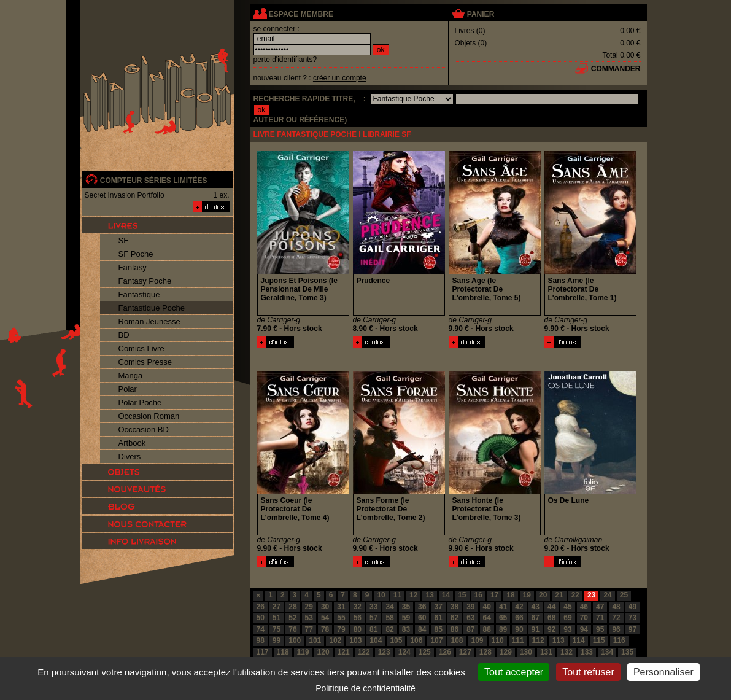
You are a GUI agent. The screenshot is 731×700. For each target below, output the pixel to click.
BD (124, 335)
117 (263, 652)
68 (551, 618)
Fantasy (133, 267)
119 (303, 652)
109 (478, 640)
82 (389, 629)
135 (627, 652)
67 (536, 618)
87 (470, 629)
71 (600, 618)
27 (277, 607)
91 (536, 629)
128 (485, 652)
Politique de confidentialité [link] (365, 688)
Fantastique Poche (152, 308)
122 (364, 652)
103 (355, 640)
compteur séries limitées (154, 181)
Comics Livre (141, 348)
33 (373, 607)
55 (341, 618)
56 (358, 618)
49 (632, 607)
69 (567, 618)
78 (325, 629)
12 (413, 595)
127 (465, 652)
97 (632, 629)
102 (335, 640)
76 (292, 629)
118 (283, 652)
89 (503, 629)
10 (381, 595)
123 (384, 652)
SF (124, 240)
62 (454, 618)
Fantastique (139, 294)
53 (309, 618)
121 (344, 652)
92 (551, 629)
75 (277, 629)
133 (587, 652)
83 (406, 629)
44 (551, 607)
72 (616, 618)
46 (584, 607)
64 (487, 618)
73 (632, 618)
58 (389, 618)
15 (462, 595)
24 (607, 595)
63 (470, 618)
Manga (131, 375)
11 (397, 595)
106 (416, 640)
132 (567, 652)
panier (481, 14)
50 (261, 618)
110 (498, 640)
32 (358, 607)
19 (527, 595)
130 (526, 652)
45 (567, 607)
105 (396, 640)
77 (309, 629)
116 (619, 640)
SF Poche (136, 254)
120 (323, 652)
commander (616, 69)
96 (616, 629)
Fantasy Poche (145, 281)
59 (406, 618)
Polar (128, 389)
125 (425, 652)
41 (503, 607)
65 (503, 618)
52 (292, 618)
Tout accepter (514, 672)
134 (607, 652)
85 (438, 629)
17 (494, 595)
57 (373, 618)
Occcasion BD (144, 430)
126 (445, 652)
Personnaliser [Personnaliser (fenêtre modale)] (663, 672)
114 (579, 640)
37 (438, 607)
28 (292, 607)
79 (341, 629)
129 (506, 652)
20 (543, 595)
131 (546, 652)
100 (295, 640)
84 (422, 629)
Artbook (132, 443)
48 (616, 607)
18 (510, 595)
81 (373, 629)
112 (538, 640)
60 (422, 618)
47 (600, 607)
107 (436, 640)
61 (438, 618)
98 (261, 640)
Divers (130, 457)
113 (559, 640)
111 (518, 640)
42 (519, 607)
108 (457, 640)
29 (309, 607)
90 (519, 629)
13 (429, 595)
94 (584, 629)
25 (624, 595)
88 (487, 629)
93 (567, 629)
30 (325, 607)
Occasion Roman (149, 416)
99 (277, 640)
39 (470, 607)
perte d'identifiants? (285, 60)
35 (406, 607)
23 (591, 595)
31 (341, 607)
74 (261, 629)
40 (487, 607)
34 (389, 607)
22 (575, 595)
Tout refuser (588, 672)
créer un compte (340, 78)
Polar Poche (140, 402)
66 (519, 618)
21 (559, 595)
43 (536, 607)
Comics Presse (145, 362)
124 (404, 652)
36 (422, 607)
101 (315, 640)
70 (584, 618)
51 (277, 618)
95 (600, 629)
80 (358, 629)
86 (454, 629)
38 (454, 607)
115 (599, 640)
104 (376, 640)
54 (325, 618)
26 (261, 607)
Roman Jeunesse (149, 321)
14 (446, 595)
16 (478, 595)
